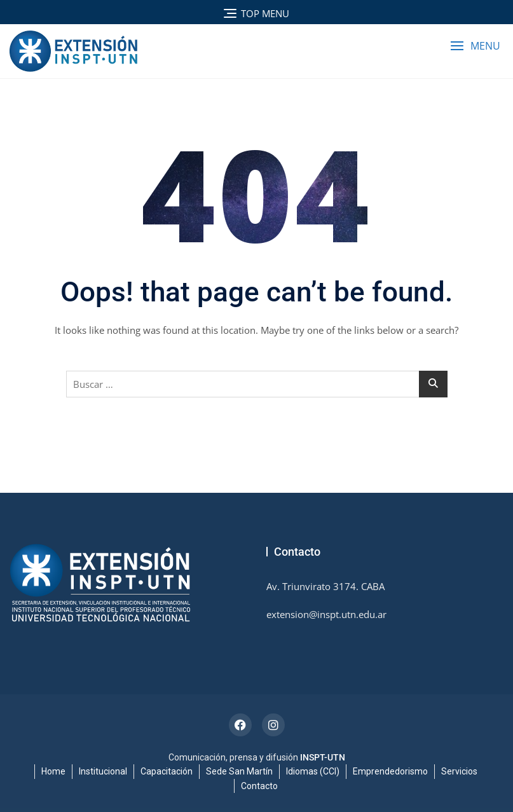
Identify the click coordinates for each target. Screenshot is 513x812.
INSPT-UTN (323, 757)
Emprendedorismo (390, 771)
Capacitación (167, 771)
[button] (475, 46)
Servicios (459, 771)
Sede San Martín (239, 771)
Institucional (103, 771)
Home (53, 771)
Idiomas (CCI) (313, 771)
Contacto (259, 786)
